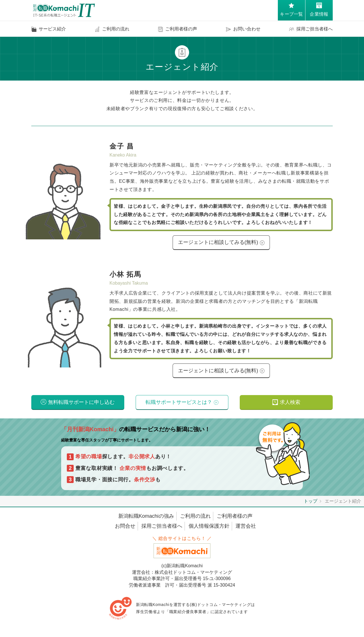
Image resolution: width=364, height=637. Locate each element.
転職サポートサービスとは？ (179, 405)
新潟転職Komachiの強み (146, 519)
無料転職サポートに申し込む (81, 405)
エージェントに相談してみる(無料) (218, 243)
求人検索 (290, 405)
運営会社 (246, 529)
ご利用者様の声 (235, 519)
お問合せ (125, 529)
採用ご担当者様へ (162, 529)
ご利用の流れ (195, 519)
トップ (311, 504)
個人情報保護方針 (209, 529)
